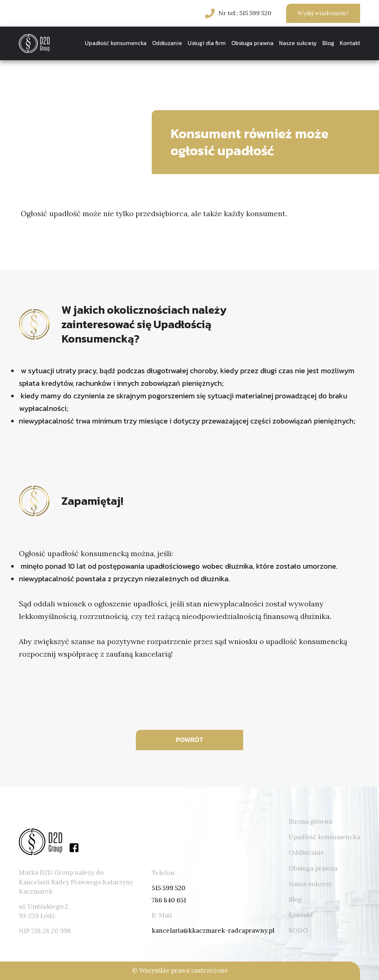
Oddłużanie (167, 43)
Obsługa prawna (252, 43)
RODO (298, 930)
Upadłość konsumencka (116, 43)
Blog (328, 43)
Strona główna (310, 821)
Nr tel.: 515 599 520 (245, 13)
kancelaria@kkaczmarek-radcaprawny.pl (213, 930)
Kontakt (350, 43)
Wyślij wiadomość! (323, 13)
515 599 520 (169, 888)
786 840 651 (169, 900)
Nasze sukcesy (298, 43)
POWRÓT (190, 740)
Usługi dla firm (207, 43)
